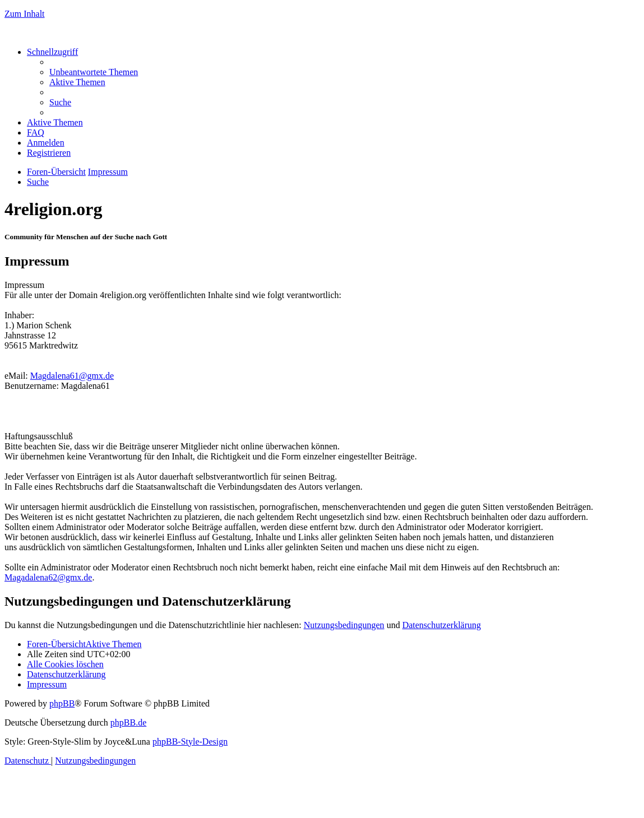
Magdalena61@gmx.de (72, 376)
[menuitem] (94, 72)
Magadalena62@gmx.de (48, 577)
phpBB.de (128, 722)
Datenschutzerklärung (442, 625)
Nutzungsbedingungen (344, 625)
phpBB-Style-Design (190, 742)
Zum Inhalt (25, 14)
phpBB (62, 703)
